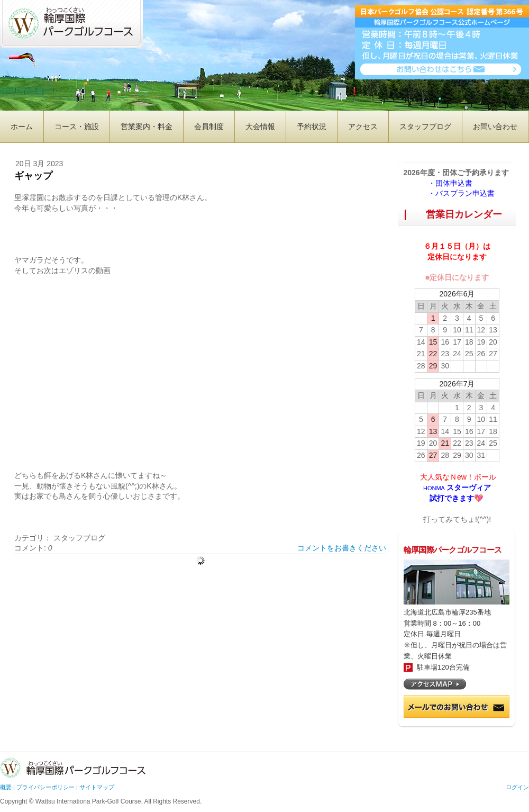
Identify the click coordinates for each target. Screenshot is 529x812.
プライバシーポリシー (45, 787)
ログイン (517, 787)
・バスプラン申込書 (461, 193)
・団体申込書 (454, 183)
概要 (6, 787)
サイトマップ (97, 787)
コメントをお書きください (342, 548)
